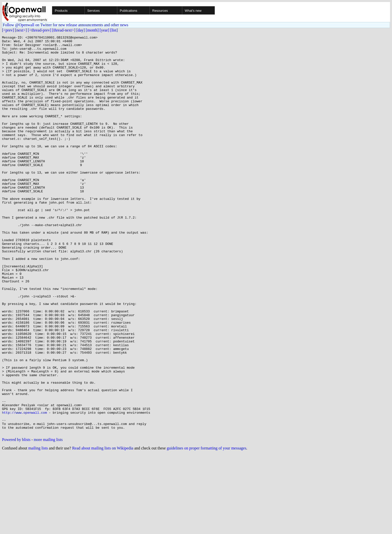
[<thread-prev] (39, 30)
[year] (104, 30)
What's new (193, 11)
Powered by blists (16, 519)
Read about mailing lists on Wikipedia (103, 528)
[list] (114, 30)
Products (61, 11)
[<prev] (8, 30)
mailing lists (38, 528)
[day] (80, 30)
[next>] (21, 30)
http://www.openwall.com (24, 488)
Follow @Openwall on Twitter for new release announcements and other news (65, 25)
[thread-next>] (64, 30)
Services (93, 11)
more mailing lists (48, 519)
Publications (128, 11)
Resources (160, 11)
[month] (92, 30)
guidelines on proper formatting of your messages (206, 528)
